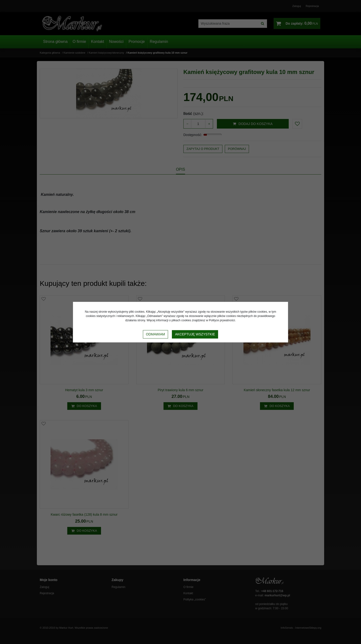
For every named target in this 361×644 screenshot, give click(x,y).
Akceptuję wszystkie (195, 334)
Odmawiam (156, 334)
